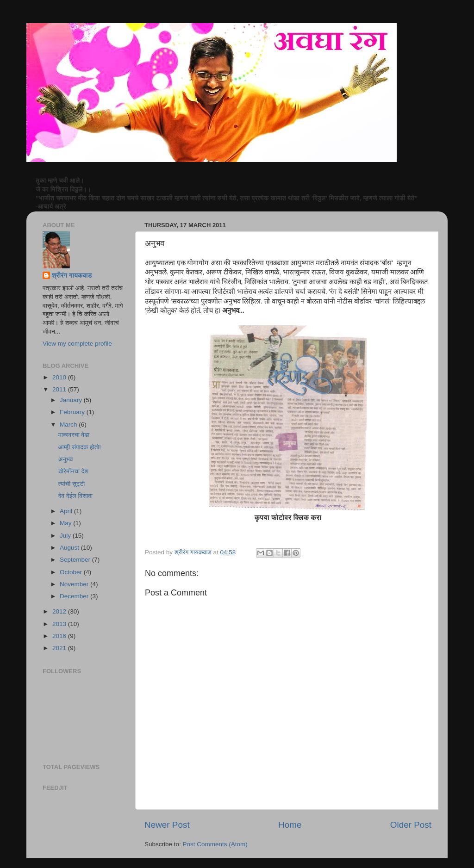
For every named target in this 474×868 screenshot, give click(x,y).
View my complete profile (77, 344)
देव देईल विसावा (75, 496)
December (75, 596)
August (70, 548)
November (75, 584)
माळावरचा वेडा (74, 435)
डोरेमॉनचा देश (74, 471)
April (67, 511)
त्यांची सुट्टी (72, 484)
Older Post (411, 825)
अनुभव (66, 459)
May (66, 523)
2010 (60, 377)
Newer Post (167, 825)
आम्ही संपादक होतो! (80, 447)
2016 (60, 636)
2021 (60, 648)
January (72, 400)
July (66, 536)
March (69, 425)
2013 (60, 624)
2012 (60, 611)
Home (290, 825)
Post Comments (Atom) (215, 844)
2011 (60, 389)
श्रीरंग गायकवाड (72, 276)
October (72, 572)
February (73, 412)
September (76, 560)
